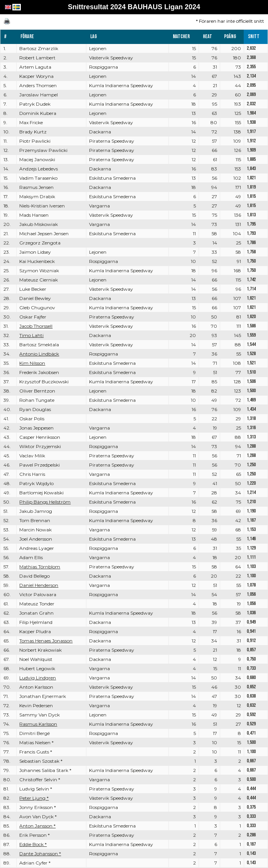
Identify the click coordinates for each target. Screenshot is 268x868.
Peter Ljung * (34, 798)
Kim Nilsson (32, 363)
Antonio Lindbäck (39, 354)
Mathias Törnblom (40, 567)
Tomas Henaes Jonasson (46, 641)
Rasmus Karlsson (38, 724)
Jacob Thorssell (36, 326)
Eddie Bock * (33, 844)
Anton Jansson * (37, 826)
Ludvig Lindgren (38, 678)
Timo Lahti (31, 335)
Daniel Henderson (39, 585)
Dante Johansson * (40, 854)
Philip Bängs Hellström (45, 502)
